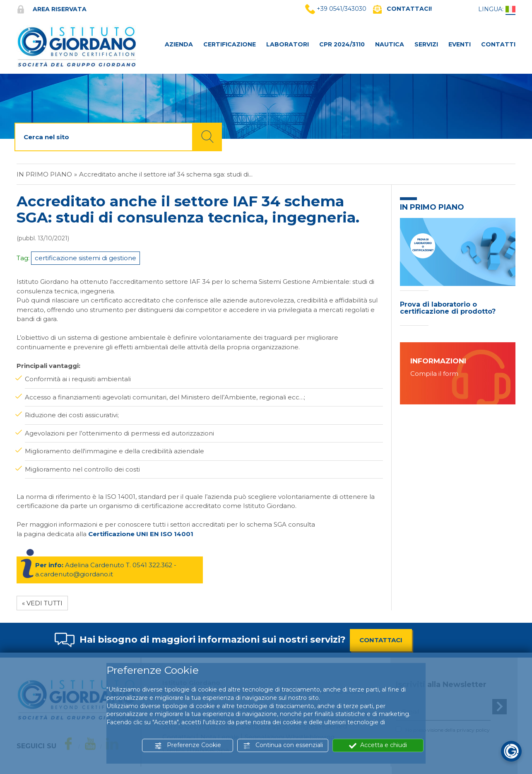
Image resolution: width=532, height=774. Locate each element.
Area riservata (52, 9)
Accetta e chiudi (378, 745)
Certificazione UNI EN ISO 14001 (141, 534)
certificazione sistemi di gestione (85, 258)
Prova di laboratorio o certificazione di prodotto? (448, 308)
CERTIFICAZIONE (230, 44)
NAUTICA (390, 44)
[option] (458, 274)
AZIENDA (179, 44)
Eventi (460, 44)
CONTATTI (498, 44)
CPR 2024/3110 (342, 44)
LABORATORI (288, 44)
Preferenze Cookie (188, 745)
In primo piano (44, 174)
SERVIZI (426, 44)
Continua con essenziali (283, 745)
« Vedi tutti (42, 603)
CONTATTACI (381, 640)
